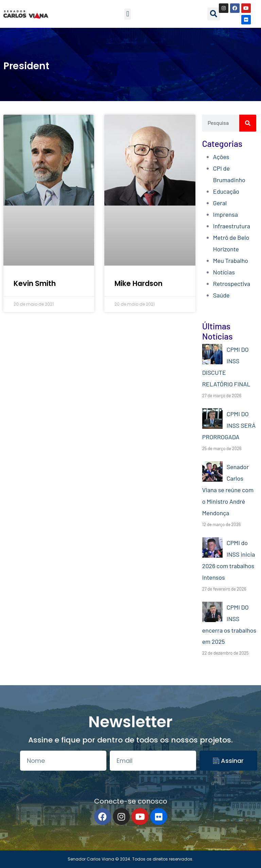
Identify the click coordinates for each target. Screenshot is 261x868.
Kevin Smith (35, 283)
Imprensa (225, 214)
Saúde (221, 295)
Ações (221, 157)
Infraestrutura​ (232, 226)
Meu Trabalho (231, 261)
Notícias (224, 272)
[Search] (248, 123)
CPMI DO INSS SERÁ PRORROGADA (229, 425)
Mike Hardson (138, 283)
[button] (128, 14)
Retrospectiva (232, 284)
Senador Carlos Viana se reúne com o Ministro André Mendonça (228, 490)
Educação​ (226, 191)
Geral (220, 203)
